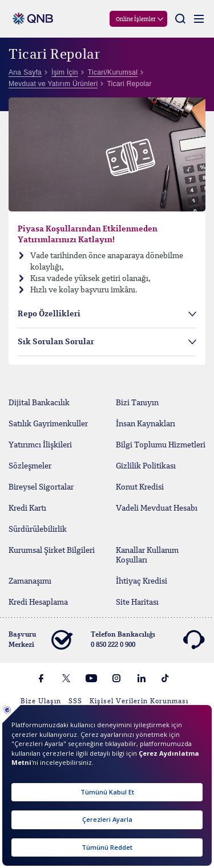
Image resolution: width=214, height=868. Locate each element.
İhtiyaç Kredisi (142, 581)
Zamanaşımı (30, 581)
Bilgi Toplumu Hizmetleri (161, 445)
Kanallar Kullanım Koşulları (147, 555)
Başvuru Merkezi (40, 640)
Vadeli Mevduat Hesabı (157, 508)
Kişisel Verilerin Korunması (139, 702)
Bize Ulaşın (41, 702)
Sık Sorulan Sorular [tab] (56, 342)
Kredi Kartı (27, 508)
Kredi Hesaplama (38, 602)
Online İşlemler (136, 19)
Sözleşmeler (30, 466)
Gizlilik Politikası (146, 466)
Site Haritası (137, 602)
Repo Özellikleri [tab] (49, 314)
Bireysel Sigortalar (41, 487)
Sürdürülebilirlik (38, 529)
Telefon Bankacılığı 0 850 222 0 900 (147, 640)
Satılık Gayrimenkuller (48, 424)
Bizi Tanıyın (137, 403)
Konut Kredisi (140, 487)
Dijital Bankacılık (39, 403)
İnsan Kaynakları (146, 424)
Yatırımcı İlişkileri (40, 445)
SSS (75, 702)
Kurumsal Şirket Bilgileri (52, 551)
